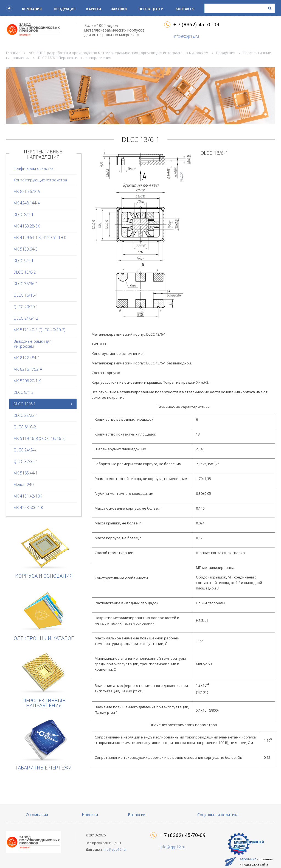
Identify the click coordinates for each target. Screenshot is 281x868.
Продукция (65, 9)
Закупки (119, 9)
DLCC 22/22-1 (26, 415)
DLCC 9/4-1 (23, 261)
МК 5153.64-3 (26, 249)
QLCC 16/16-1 (26, 295)
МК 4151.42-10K (28, 496)
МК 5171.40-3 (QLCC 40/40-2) (39, 330)
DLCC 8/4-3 (23, 392)
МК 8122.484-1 (27, 358)
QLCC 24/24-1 (26, 450)
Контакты (185, 9)
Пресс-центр (151, 9)
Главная (13, 53)
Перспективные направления (44, 679)
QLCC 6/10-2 (25, 427)
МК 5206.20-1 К (27, 381)
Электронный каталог (44, 615)
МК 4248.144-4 (27, 203)
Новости (90, 815)
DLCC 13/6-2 (25, 272)
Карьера (94, 9)
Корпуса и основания (44, 552)
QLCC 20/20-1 (26, 307)
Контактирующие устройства (40, 180)
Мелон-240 (23, 484)
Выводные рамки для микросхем (33, 344)
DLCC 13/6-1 (25, 404)
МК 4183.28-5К (27, 226)
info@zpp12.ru (186, 36)
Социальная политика (218, 815)
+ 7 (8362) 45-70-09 (196, 25)
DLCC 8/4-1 (23, 214)
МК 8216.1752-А (28, 369)
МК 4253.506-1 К (28, 508)
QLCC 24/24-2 (26, 318)
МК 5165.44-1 (26, 473)
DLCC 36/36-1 (26, 284)
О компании (37, 815)
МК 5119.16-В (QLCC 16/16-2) (39, 438)
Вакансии (137, 815)
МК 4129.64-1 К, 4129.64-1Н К (40, 238)
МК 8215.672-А (27, 191)
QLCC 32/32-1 (26, 461)
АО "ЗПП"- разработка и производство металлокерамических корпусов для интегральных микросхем (119, 53)
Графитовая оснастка (33, 168)
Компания (32, 9)
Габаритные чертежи (44, 744)
